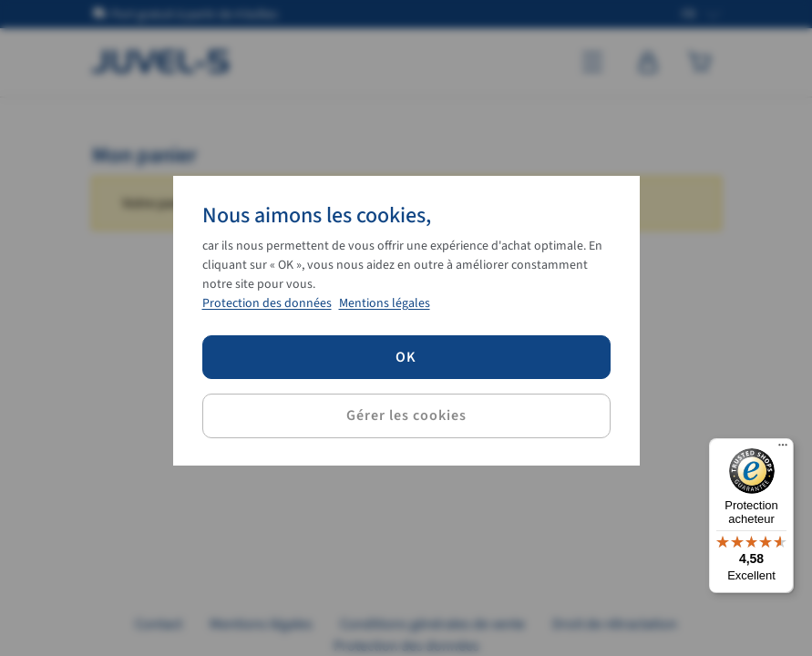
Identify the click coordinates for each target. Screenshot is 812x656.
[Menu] (783, 449)
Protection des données (267, 303)
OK (406, 357)
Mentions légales (385, 303)
